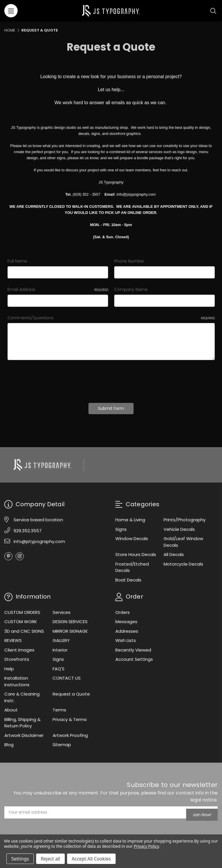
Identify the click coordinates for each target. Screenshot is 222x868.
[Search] (213, 11)
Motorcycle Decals (183, 561)
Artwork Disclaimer (24, 733)
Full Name (17, 261)
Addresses (127, 629)
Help (9, 666)
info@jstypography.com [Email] (39, 539)
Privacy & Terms (70, 717)
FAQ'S (59, 666)
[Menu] (11, 11)
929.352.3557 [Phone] (28, 528)
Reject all (50, 859)
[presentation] (51, 379)
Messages (126, 619)
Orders (123, 610)
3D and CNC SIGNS (24, 629)
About (11, 708)
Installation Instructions (17, 679)
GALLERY (61, 638)
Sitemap (62, 742)
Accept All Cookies (91, 859)
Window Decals (132, 536)
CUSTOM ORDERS (22, 610)
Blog (9, 742)
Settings (20, 859)
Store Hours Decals (136, 552)
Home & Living (130, 517)
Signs (121, 527)
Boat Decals (128, 577)
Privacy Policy (146, 846)
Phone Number (129, 261)
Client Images (19, 648)
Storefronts (17, 657)
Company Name (131, 289)
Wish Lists (126, 638)
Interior (60, 648)
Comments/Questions (111, 318)
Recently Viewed (133, 648)
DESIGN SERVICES (70, 619)
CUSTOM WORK (21, 619)
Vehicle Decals (179, 527)
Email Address (58, 289)
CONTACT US (67, 676)
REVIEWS (13, 638)
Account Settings (134, 657)
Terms (59, 708)
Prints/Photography (185, 517)
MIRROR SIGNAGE (70, 629)
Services (62, 610)
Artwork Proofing (70, 733)
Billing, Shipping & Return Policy (22, 720)
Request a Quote (71, 692)
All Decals (174, 552)
